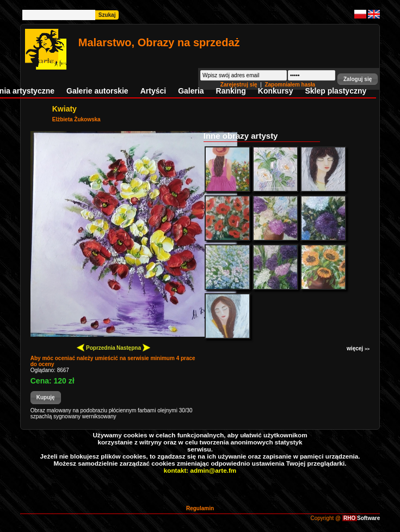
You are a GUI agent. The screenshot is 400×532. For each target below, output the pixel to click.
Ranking (231, 91)
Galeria (191, 91)
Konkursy (276, 91)
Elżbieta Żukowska (76, 119)
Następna (133, 347)
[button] (358, 79)
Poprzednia (96, 347)
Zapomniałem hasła (290, 85)
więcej (358, 348)
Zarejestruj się (240, 85)
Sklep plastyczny (336, 91)
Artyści (153, 91)
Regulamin (200, 508)
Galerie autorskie (97, 91)
